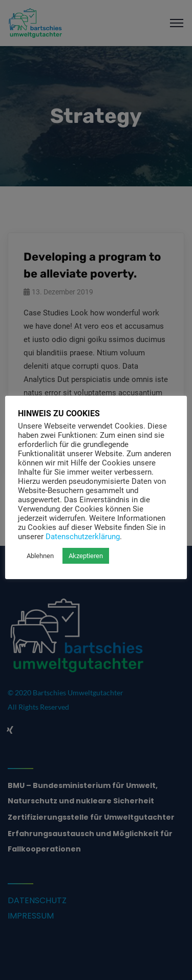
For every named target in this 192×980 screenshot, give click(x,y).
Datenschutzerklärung (83, 537)
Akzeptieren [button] (86, 556)
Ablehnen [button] (40, 556)
